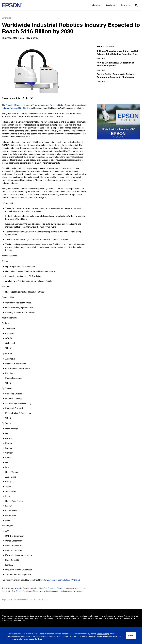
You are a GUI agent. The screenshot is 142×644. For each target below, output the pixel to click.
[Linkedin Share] (27, 98)
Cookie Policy (22, 637)
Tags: (4, 600)
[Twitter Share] (32, 98)
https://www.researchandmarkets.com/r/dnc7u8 (60, 580)
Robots (45, 600)
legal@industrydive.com (73, 591)
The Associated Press (53, 588)
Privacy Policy (28, 618)
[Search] (136, 5)
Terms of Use (61, 618)
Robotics (37, 600)
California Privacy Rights (44, 618)
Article (10, 600)
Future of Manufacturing (23, 600)
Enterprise (7, 18)
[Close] (131, 637)
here (40, 640)
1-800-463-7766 (19, 621)
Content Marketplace (24, 591)
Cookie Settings (103, 635)
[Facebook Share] (23, 98)
